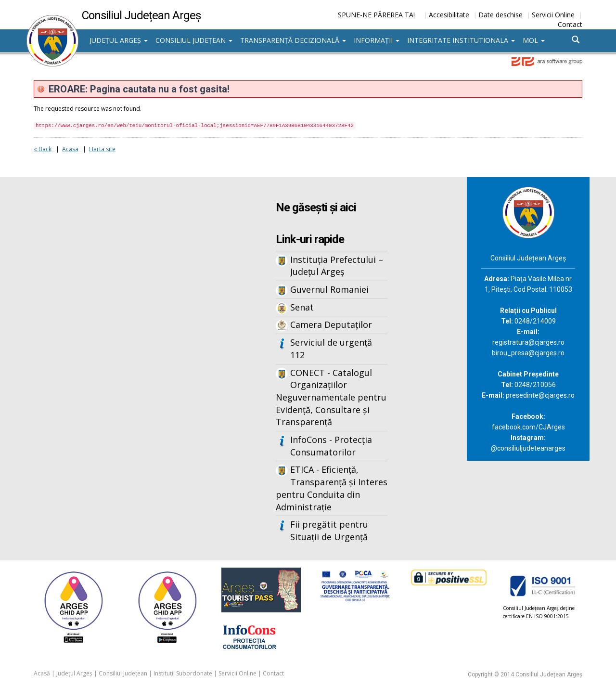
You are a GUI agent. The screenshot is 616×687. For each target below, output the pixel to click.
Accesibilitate (449, 15)
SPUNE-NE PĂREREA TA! (376, 15)
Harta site (102, 149)
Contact (570, 24)
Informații (377, 40)
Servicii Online (553, 15)
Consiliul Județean (194, 40)
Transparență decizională (293, 40)
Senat (302, 307)
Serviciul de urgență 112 (331, 349)
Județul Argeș (119, 40)
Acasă (42, 673)
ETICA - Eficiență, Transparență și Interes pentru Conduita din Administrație (332, 488)
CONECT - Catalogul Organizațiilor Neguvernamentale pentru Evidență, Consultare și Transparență (331, 397)
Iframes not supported (120, 336)
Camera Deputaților (331, 324)
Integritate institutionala (461, 40)
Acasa (70, 149)
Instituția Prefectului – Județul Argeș (337, 266)
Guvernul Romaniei (329, 289)
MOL (534, 40)
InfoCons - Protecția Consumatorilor (331, 446)
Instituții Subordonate (183, 673)
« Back (43, 149)
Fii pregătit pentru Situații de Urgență (329, 531)
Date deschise (500, 15)
